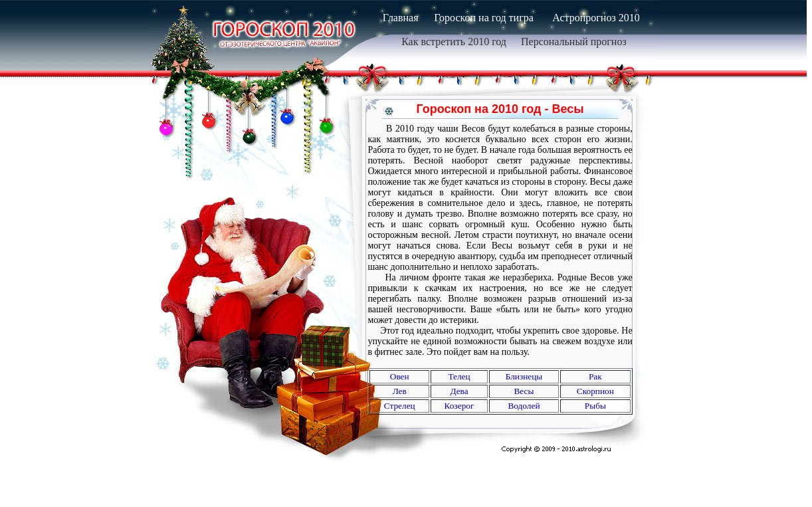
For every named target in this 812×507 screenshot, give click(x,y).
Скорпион (595, 391)
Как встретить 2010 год (454, 42)
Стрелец (400, 406)
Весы (524, 391)
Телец (459, 376)
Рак (595, 376)
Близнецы (524, 376)
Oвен (400, 376)
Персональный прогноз (574, 42)
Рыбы (595, 406)
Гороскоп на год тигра (484, 18)
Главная (401, 18)
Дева (459, 391)
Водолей (524, 406)
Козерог (459, 406)
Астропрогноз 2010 (596, 18)
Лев (400, 391)
